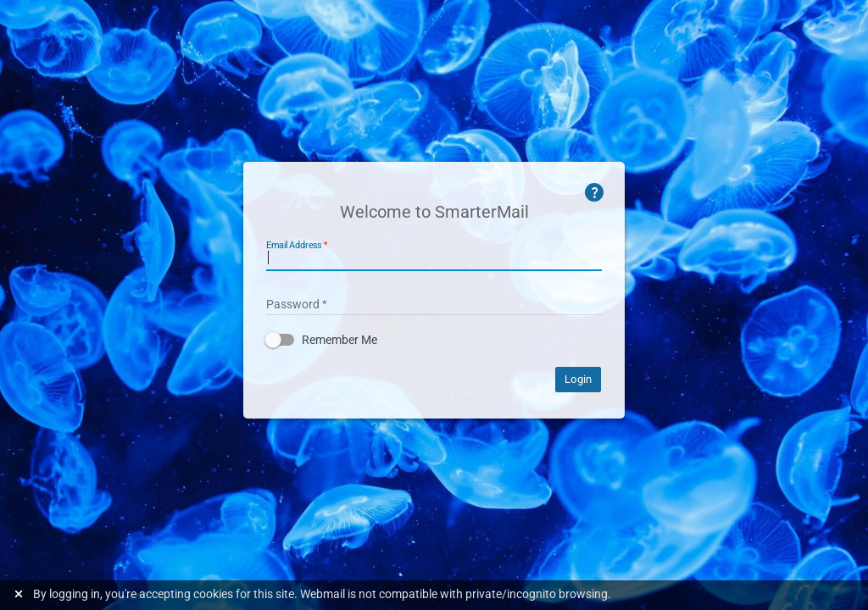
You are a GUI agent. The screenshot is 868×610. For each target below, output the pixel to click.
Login (578, 379)
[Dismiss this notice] (21, 594)
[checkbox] (434, 340)
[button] (434, 340)
